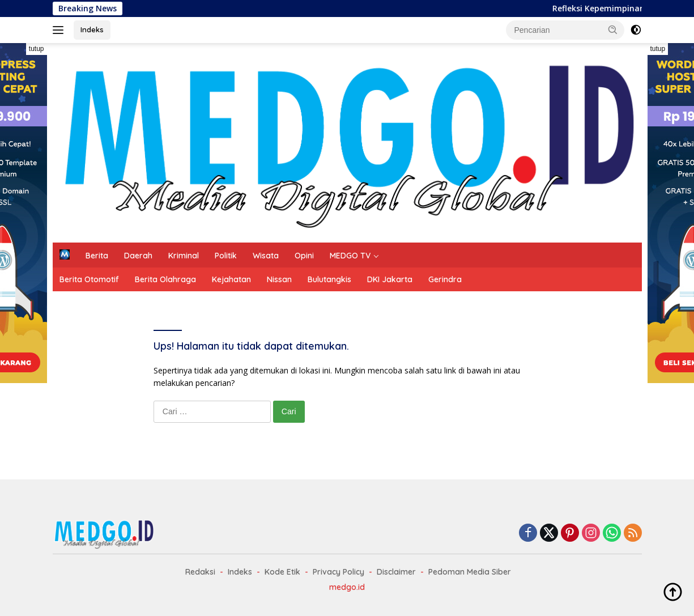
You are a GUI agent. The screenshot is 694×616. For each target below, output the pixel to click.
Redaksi (200, 572)
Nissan (279, 279)
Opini (304, 256)
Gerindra (445, 279)
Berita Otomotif (89, 279)
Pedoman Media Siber (470, 572)
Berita (97, 256)
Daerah (138, 256)
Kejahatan (231, 279)
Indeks (92, 29)
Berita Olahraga (165, 279)
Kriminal (184, 256)
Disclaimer (396, 572)
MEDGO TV (350, 256)
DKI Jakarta (390, 279)
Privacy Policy (339, 572)
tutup (37, 49)
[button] (613, 29)
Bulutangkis (329, 279)
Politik (226, 256)
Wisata (266, 256)
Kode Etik (282, 572)
